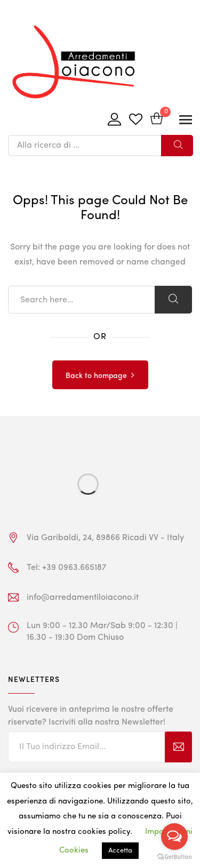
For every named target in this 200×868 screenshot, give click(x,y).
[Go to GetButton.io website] (174, 857)
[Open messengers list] (174, 837)
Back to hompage (96, 376)
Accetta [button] (120, 851)
